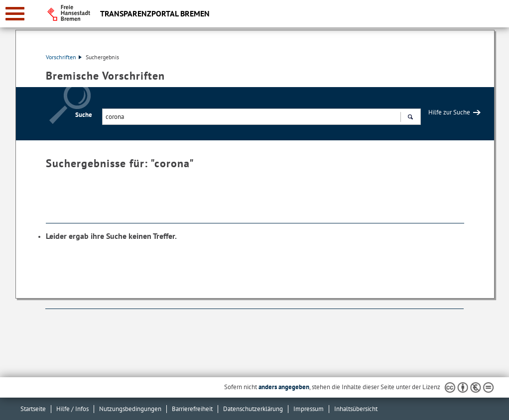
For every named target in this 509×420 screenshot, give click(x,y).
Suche (84, 115)
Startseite (33, 409)
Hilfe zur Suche (449, 112)
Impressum (309, 409)
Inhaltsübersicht (356, 409)
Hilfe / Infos (72, 409)
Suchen (410, 118)
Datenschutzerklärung (253, 409)
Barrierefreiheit (192, 409)
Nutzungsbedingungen (130, 409)
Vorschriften (64, 57)
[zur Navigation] (15, 14)
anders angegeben (284, 387)
